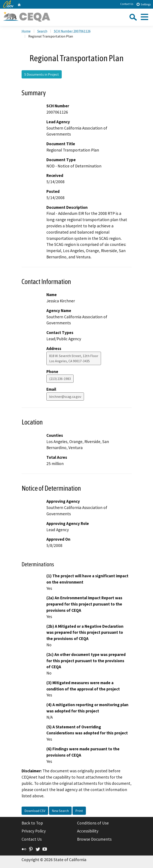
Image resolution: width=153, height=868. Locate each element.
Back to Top (32, 823)
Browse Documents (94, 839)
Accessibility (88, 831)
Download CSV (35, 811)
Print (79, 811)
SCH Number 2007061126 (72, 31)
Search (42, 31)
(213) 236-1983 (60, 379)
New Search (60, 811)
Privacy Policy (34, 831)
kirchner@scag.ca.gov (65, 397)
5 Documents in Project (42, 74)
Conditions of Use (93, 823)
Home (26, 31)
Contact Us (127, 4)
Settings (143, 4)
